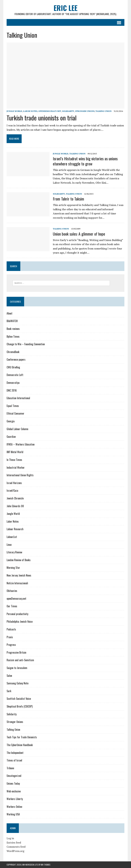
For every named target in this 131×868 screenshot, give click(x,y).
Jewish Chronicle (15, 498)
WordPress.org (15, 851)
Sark (9, 691)
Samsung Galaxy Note (18, 683)
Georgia (11, 421)
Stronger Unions (85, 111)
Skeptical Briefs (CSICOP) (20, 707)
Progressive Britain (16, 653)
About (9, 313)
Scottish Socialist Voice (19, 699)
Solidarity (68, 111)
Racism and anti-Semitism (20, 660)
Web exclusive (14, 791)
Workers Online (14, 807)
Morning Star (13, 568)
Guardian (11, 437)
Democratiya (13, 383)
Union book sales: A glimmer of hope (79, 234)
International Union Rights (20, 475)
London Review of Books (19, 560)
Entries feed (14, 843)
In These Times (14, 460)
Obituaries (12, 591)
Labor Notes (30, 111)
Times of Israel (14, 760)
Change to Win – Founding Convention (26, 344)
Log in (10, 838)
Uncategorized (14, 776)
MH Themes (46, 865)
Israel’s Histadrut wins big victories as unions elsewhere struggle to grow (85, 161)
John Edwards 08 (15, 506)
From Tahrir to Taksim (68, 199)
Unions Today (13, 784)
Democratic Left (15, 375)
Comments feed (16, 847)
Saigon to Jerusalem (17, 668)
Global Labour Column (17, 429)
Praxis (10, 637)
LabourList (12, 537)
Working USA (13, 814)
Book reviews (13, 329)
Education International (18, 398)
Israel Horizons (14, 483)
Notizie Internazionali (17, 583)
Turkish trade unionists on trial (42, 118)
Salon (9, 676)
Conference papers (16, 360)
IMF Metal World (15, 452)
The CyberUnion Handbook (20, 745)
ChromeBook (13, 352)
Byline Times (13, 336)
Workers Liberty (15, 799)
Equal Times (13, 406)
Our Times (12, 606)
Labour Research (15, 529)
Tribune (10, 768)
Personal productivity (17, 614)
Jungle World (14, 111)
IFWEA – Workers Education (21, 445)
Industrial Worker (16, 467)
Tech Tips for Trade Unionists (22, 737)
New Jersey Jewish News (19, 576)
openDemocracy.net (50, 111)
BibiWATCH (12, 321)
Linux (9, 545)
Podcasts (11, 629)
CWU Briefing (13, 367)
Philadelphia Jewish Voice (20, 622)
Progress (11, 645)
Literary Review (14, 552)
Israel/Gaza (12, 491)
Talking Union (103, 111)
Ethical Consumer (15, 414)
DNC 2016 (12, 390)
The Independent (15, 753)
